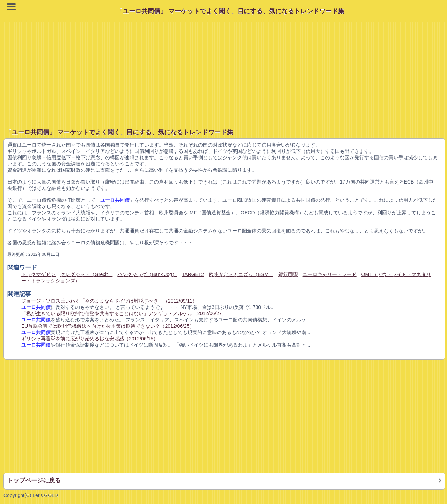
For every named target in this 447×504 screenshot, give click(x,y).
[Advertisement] (225, 71)
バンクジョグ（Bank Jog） (147, 274)
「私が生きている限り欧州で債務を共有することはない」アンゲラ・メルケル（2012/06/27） (124, 313)
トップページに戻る (34, 480)
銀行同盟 (288, 274)
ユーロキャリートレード (330, 274)
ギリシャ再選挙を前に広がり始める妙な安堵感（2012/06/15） (90, 339)
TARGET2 (193, 274)
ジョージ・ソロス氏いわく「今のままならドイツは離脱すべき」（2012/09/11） (109, 301)
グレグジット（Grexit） (86, 274)
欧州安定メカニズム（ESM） (241, 274)
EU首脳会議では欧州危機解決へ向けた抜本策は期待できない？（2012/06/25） (108, 326)
